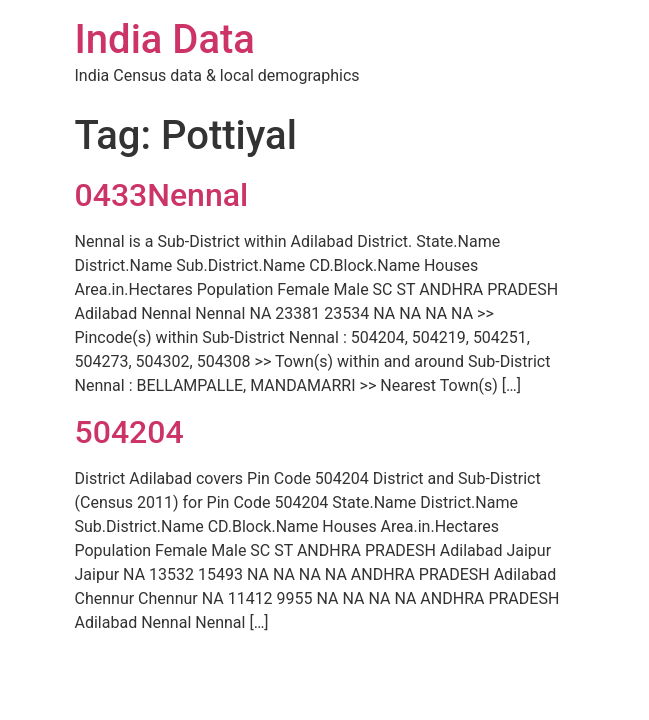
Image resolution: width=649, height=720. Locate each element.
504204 (129, 432)
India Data (165, 39)
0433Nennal (162, 195)
